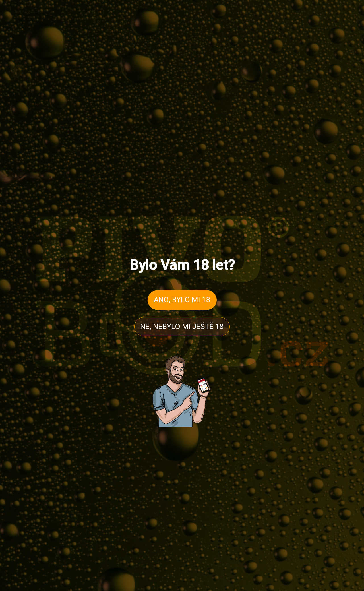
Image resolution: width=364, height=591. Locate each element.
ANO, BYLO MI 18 (182, 300)
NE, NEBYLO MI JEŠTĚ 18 (182, 327)
